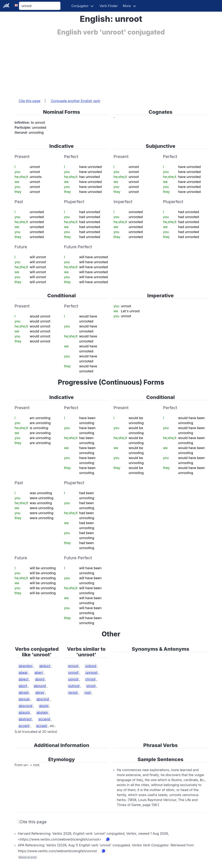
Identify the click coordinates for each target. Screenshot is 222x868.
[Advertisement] (111, 65)
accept (42, 726)
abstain (42, 712)
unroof (73, 673)
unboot (91, 666)
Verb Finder (109, 6)
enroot (73, 666)
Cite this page (30, 101)
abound (40, 686)
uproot (73, 679)
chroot (91, 679)
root (88, 693)
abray (40, 693)
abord (40, 679)
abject (23, 679)
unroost (91, 673)
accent (24, 726)
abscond (25, 706)
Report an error (28, 857)
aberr (39, 673)
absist (44, 706)
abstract (25, 719)
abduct (45, 666)
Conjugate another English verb (75, 101)
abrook (24, 699)
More (127, 6)
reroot (73, 693)
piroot (91, 686)
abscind (43, 699)
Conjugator (80, 6)
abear (23, 673)
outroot (74, 686)
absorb (24, 712)
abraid (24, 693)
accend (44, 719)
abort (23, 686)
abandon (26, 666)
